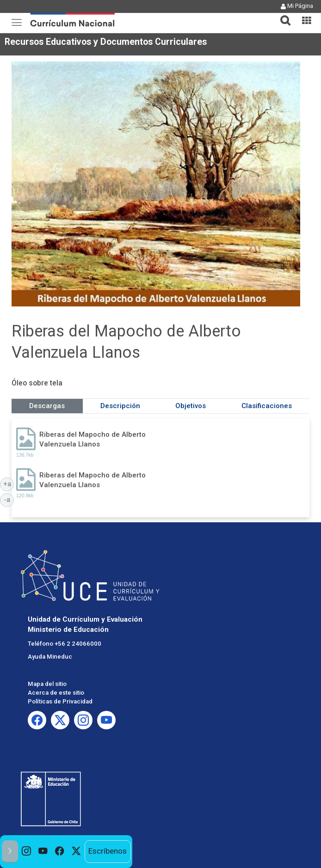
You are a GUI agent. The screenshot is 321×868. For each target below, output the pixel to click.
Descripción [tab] (120, 406)
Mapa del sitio (47, 684)
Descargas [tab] (47, 406)
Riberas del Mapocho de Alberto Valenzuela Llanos (93, 439)
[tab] (282, 15)
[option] (26, 852)
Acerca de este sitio (56, 693)
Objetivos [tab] (191, 406)
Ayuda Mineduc (50, 657)
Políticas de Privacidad (60, 701)
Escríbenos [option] (108, 851)
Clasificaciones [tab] (267, 406)
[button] (282, 15)
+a (9, 483)
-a (9, 499)
